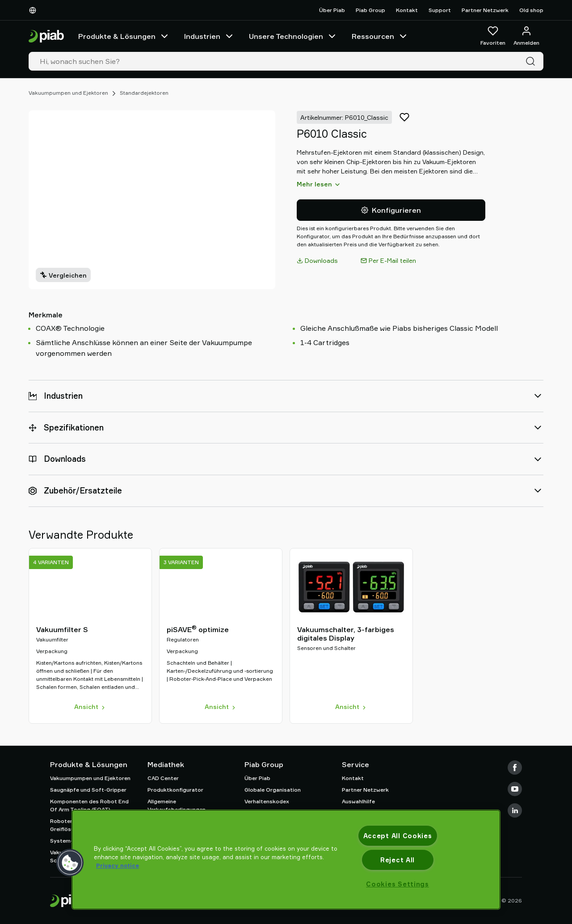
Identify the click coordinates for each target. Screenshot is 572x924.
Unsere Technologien (293, 36)
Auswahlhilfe (358, 801)
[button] (70, 863)
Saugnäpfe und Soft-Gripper (88, 790)
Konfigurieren (391, 210)
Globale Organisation (273, 790)
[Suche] (532, 61)
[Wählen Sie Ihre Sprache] (34, 10)
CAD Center (163, 778)
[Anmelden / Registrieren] (526, 36)
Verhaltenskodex (267, 801)
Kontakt (407, 10)
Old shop (531, 10)
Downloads (317, 260)
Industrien (209, 36)
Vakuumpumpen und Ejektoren (68, 93)
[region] (286, 860)
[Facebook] (515, 768)
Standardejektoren (144, 93)
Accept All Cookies (398, 836)
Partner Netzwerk (485, 10)
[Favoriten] (493, 36)
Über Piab (332, 10)
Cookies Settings (397, 884)
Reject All (397, 860)
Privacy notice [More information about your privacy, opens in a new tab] (118, 865)
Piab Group (370, 10)
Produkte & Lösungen (124, 36)
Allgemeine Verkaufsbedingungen (177, 805)
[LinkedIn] (515, 810)
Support (440, 10)
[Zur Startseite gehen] (46, 36)
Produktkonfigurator (175, 790)
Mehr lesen (319, 184)
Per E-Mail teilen (388, 260)
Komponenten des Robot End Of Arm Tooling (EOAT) (89, 805)
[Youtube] (515, 789)
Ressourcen (380, 36)
